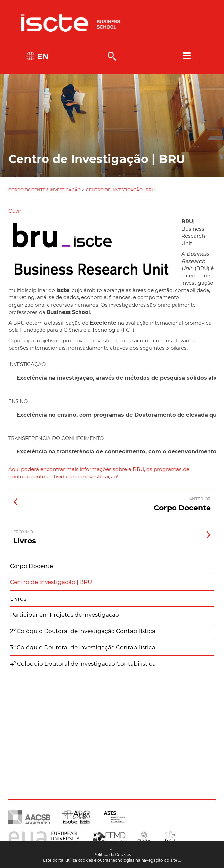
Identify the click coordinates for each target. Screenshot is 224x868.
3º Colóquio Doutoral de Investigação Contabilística (83, 647)
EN (42, 57)
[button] (15, 211)
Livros (18, 599)
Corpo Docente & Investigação (45, 190)
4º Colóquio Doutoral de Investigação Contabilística (83, 664)
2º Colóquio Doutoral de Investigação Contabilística (83, 631)
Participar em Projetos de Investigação (64, 615)
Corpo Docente (32, 566)
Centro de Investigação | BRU (120, 190)
